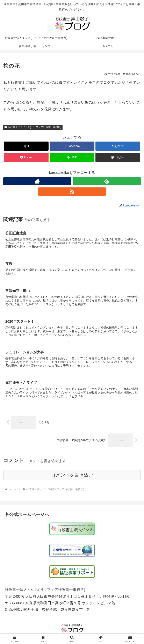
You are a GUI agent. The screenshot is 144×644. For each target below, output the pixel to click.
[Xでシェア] (26, 146)
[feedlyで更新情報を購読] (107, 181)
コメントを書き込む (72, 476)
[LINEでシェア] (72, 157)
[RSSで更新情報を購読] (72, 192)
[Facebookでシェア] (72, 146)
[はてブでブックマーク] (118, 146)
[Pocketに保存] (26, 157)
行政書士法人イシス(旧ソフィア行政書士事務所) (33, 127)
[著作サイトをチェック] (37, 181)
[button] (118, 157)
